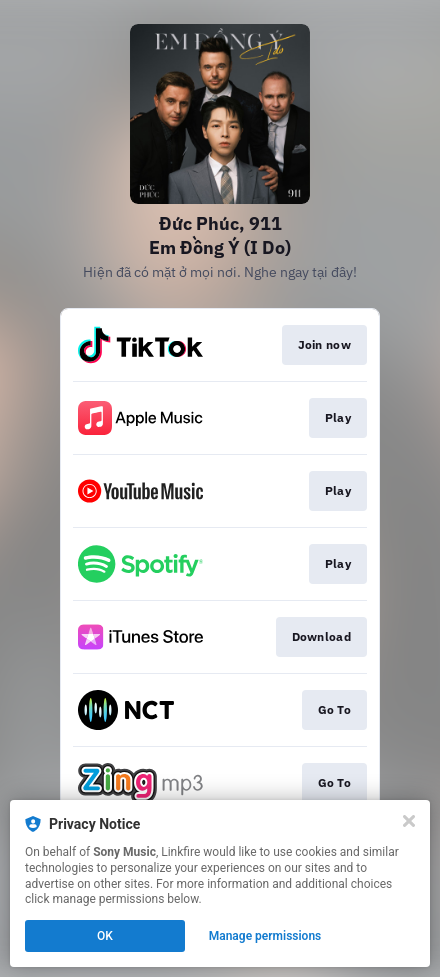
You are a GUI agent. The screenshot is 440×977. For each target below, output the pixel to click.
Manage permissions (265, 936)
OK (105, 936)
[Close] (409, 821)
